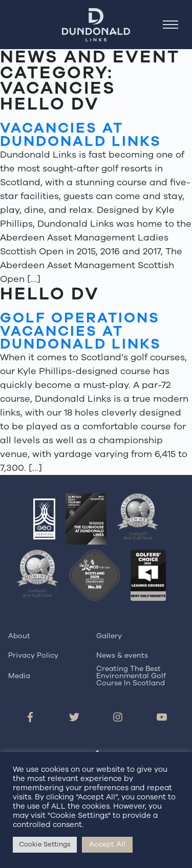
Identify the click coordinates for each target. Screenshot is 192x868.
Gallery (109, 636)
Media (19, 676)
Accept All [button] (107, 844)
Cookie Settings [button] (45, 844)
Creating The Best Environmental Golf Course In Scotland (131, 676)
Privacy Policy (33, 655)
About (19, 636)
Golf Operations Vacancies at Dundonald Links (81, 331)
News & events (122, 655)
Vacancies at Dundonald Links (81, 134)
